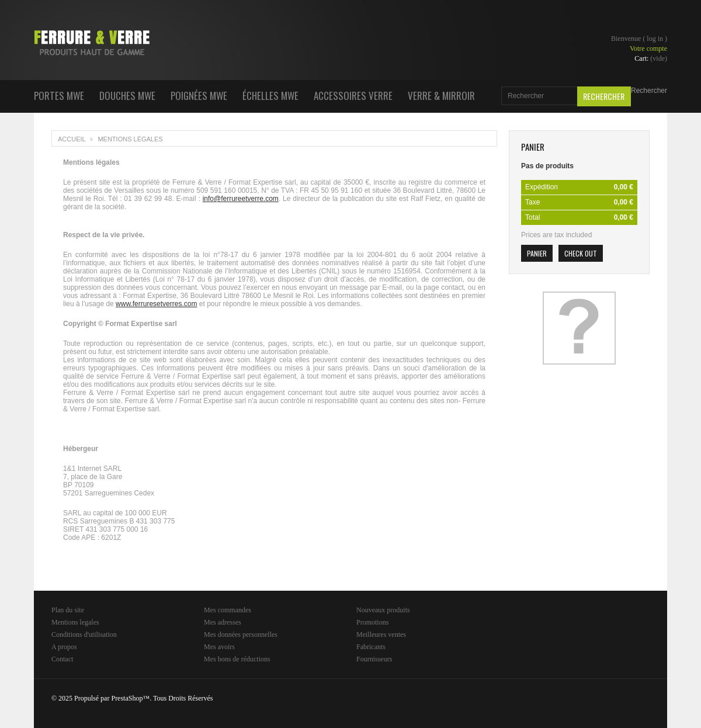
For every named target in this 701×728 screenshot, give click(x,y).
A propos (64, 647)
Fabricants (371, 647)
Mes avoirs (219, 647)
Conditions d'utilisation (84, 635)
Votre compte (648, 48)
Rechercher (649, 91)
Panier (533, 147)
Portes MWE (59, 96)
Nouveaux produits (383, 610)
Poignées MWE (199, 96)
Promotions (372, 622)
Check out (581, 253)
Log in (655, 39)
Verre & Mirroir (441, 96)
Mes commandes (228, 610)
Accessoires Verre (353, 96)
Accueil (72, 139)
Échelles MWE (270, 96)
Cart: (651, 58)
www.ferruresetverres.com (156, 304)
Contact (62, 659)
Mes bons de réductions (237, 659)
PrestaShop (127, 698)
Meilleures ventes (381, 635)
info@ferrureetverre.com (241, 199)
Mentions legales (75, 622)
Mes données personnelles (241, 635)
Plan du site (68, 610)
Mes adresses (223, 622)
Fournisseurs (374, 659)
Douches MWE (127, 96)
